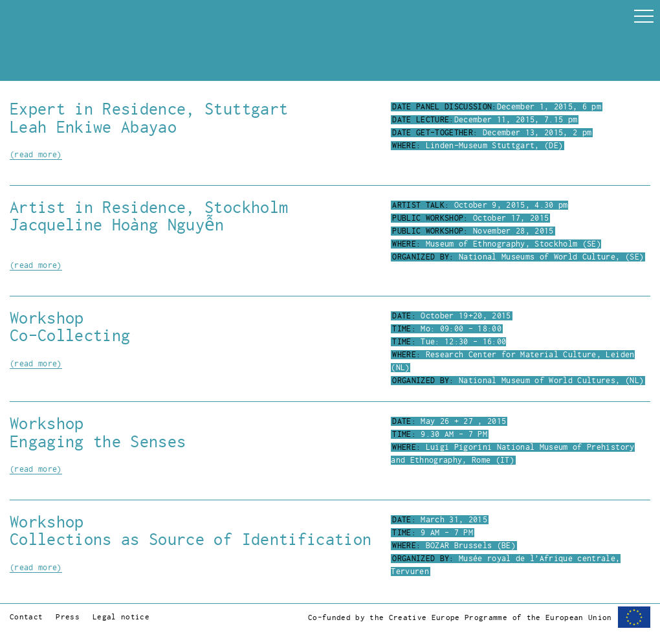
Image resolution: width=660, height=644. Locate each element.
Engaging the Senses (98, 442)
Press (68, 617)
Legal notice (121, 617)
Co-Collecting (70, 336)
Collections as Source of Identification (191, 539)
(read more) (36, 155)
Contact (26, 617)
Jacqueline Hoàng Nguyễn (117, 225)
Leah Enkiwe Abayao (93, 127)
